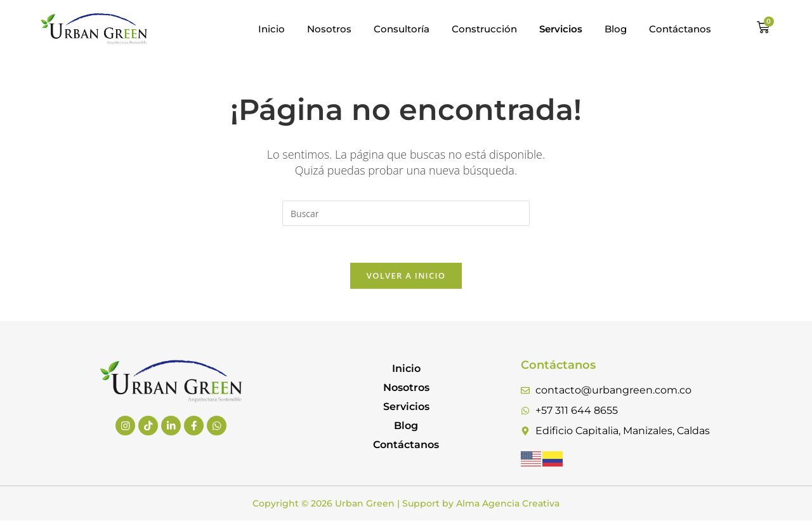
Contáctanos (680, 29)
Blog (616, 29)
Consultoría (402, 29)
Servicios (406, 408)
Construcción (484, 29)
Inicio (272, 29)
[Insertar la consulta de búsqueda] (406, 213)
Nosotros (329, 29)
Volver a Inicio (406, 277)
